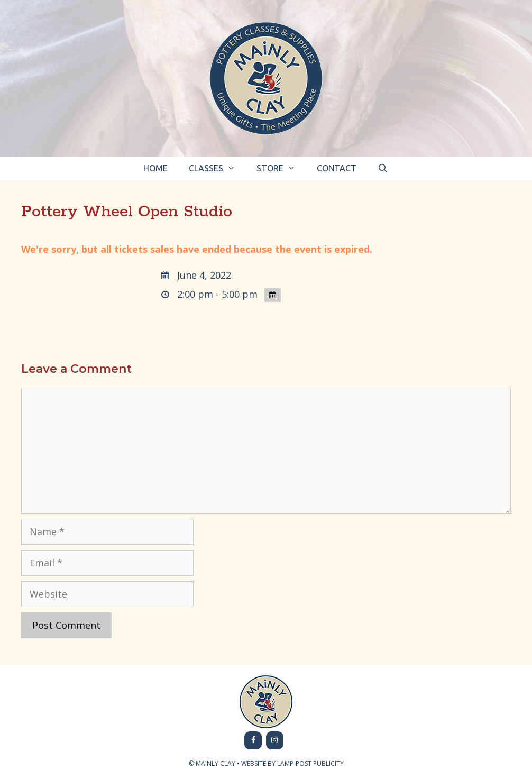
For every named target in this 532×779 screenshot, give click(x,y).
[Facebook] (253, 740)
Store (281, 168)
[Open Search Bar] (383, 168)
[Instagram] (275, 740)
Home (155, 168)
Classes (217, 168)
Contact (337, 168)
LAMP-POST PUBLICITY (310, 763)
